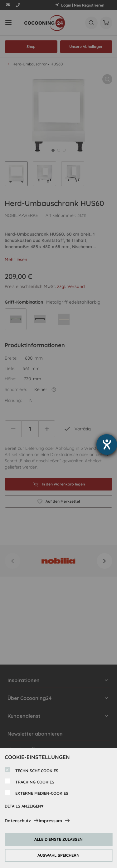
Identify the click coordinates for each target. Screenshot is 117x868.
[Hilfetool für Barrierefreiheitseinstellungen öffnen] (107, 444)
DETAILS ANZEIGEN (23, 806)
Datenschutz (18, 821)
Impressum (50, 821)
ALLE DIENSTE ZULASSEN (58, 839)
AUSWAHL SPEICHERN (58, 855)
